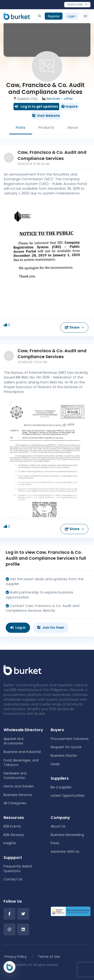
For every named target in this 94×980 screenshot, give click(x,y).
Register (54, 16)
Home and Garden (19, 786)
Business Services (18, 795)
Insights (10, 843)
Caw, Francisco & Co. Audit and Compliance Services (52, 155)
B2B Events (12, 826)
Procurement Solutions (70, 739)
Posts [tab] (21, 127)
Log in (18, 628)
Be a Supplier (61, 787)
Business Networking (67, 835)
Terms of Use (49, 957)
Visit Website (46, 116)
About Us (58, 826)
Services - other (60, 99)
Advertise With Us (65, 852)
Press (55, 843)
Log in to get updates (36, 106)
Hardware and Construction (15, 776)
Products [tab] (46, 127)
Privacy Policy (16, 957)
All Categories (15, 803)
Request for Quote (66, 747)
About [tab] (73, 127)
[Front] (22, 670)
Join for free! (51, 628)
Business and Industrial (22, 752)
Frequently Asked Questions (18, 869)
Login (71, 16)
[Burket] (17, 16)
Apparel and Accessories (13, 741)
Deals (55, 764)
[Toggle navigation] (85, 16)
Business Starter (64, 756)
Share (73, 327)
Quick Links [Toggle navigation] (77, 4)
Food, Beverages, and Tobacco (21, 763)
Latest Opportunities (68, 795)
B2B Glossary (14, 835)
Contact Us (13, 879)
